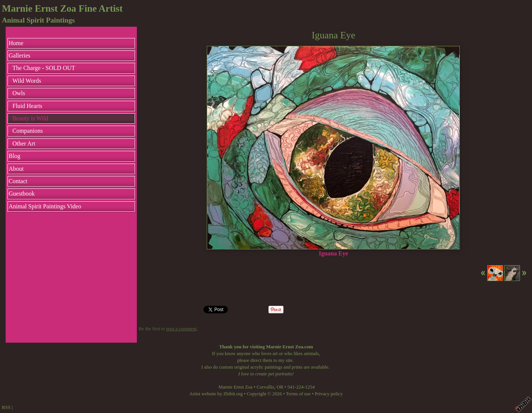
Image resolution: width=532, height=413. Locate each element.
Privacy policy (329, 394)
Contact (18, 181)
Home (16, 43)
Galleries (20, 55)
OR (280, 387)
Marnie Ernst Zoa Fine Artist (62, 8)
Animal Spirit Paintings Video (45, 206)
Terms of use (299, 394)
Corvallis (265, 387)
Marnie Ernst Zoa (235, 387)
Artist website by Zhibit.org (216, 394)
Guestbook (22, 194)
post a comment (181, 329)
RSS (6, 407)
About (16, 169)
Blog (14, 156)
